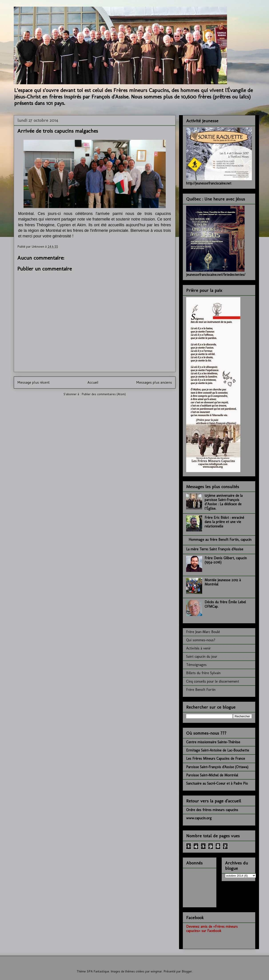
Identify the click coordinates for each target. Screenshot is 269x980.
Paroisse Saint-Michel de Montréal (212, 775)
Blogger (187, 971)
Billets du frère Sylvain (203, 673)
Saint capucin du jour (202, 656)
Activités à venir (198, 648)
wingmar (156, 971)
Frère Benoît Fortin (201, 690)
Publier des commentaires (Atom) (104, 394)
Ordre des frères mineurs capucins (212, 810)
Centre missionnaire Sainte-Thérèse (213, 742)
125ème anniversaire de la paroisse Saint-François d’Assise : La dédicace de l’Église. (224, 502)
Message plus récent (34, 382)
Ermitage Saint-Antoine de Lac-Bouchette (218, 750)
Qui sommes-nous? (201, 640)
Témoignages (196, 665)
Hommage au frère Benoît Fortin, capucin (220, 540)
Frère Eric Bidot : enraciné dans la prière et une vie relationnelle (224, 522)
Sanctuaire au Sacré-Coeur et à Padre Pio (217, 783)
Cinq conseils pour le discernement (213, 681)
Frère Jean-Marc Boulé (203, 632)
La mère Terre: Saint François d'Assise (215, 549)
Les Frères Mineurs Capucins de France (216, 759)
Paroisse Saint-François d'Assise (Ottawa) (217, 767)
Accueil (93, 382)
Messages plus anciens (154, 382)
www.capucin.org (199, 818)
